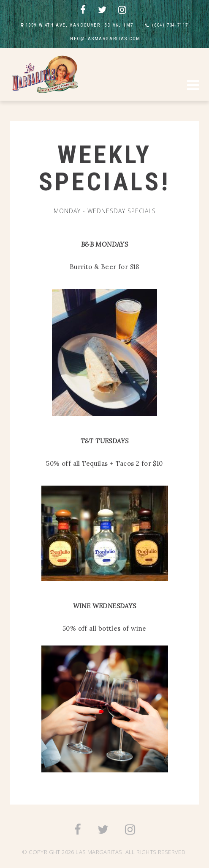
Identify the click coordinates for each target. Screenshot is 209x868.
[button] (193, 86)
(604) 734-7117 (170, 25)
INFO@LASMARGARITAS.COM (104, 39)
